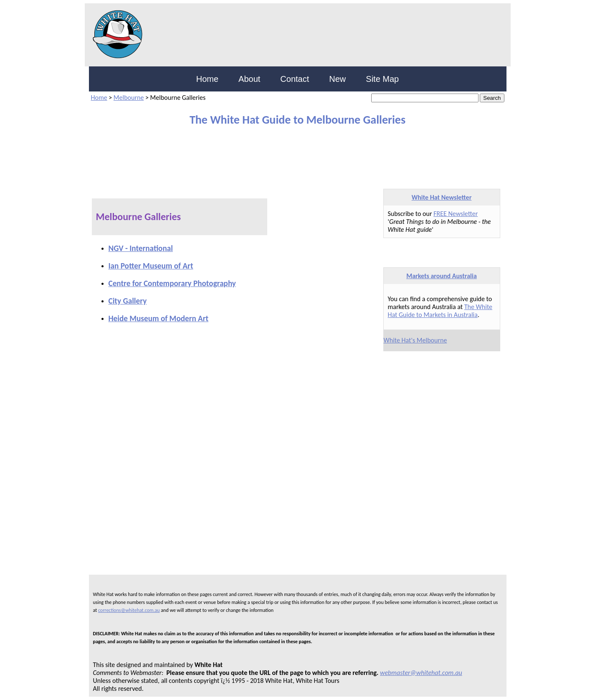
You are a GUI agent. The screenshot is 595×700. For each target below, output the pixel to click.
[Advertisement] (291, 154)
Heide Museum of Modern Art (159, 318)
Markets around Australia (442, 276)
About (249, 79)
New (337, 79)
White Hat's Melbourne (415, 340)
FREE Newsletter (456, 214)
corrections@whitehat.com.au (129, 610)
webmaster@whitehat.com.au (421, 673)
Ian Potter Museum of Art (151, 266)
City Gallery (128, 301)
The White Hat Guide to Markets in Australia (440, 311)
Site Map (382, 79)
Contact (295, 79)
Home (207, 79)
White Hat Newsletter (442, 197)
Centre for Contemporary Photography (172, 283)
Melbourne (129, 98)
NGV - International (141, 248)
